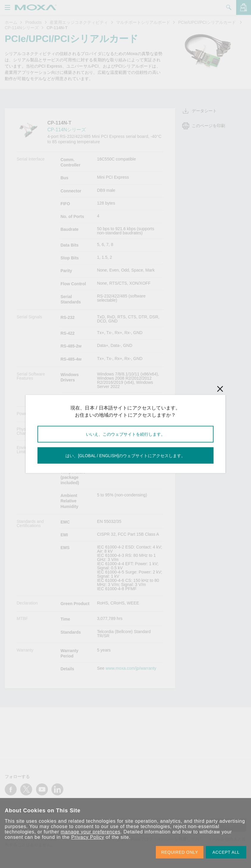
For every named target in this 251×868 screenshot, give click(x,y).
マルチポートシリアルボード (143, 22)
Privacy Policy (88, 837)
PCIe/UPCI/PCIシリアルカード (208, 22)
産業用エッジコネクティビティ (79, 22)
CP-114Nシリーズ (22, 28)
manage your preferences (91, 832)
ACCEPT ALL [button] (226, 852)
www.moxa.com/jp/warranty (131, 668)
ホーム (11, 22)
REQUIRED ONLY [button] (180, 852)
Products (33, 22)
